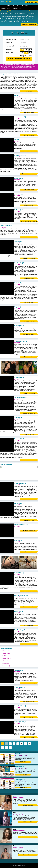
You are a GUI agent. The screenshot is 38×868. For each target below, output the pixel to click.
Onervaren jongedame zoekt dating (29, 221)
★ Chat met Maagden (6, 658)
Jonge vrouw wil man (29, 205)
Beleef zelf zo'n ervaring (29, 25)
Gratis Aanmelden (32, 2)
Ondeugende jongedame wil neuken (29, 174)
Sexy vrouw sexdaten (29, 135)
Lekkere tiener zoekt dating (29, 683)
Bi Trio (9, 6)
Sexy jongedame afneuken (29, 321)
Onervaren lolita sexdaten (29, 607)
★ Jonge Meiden (5, 663)
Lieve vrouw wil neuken (29, 520)
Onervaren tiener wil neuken (29, 151)
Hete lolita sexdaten (29, 460)
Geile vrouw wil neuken (29, 112)
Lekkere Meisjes (23, 787)
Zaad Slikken (26, 6)
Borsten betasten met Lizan (28, 837)
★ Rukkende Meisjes (6, 666)
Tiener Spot (23, 762)
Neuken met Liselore (28, 805)
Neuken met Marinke (28, 855)
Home (3, 6)
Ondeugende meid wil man (29, 702)
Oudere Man (16, 6)
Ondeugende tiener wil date (29, 531)
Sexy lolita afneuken (29, 625)
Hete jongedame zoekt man (29, 413)
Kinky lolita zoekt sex (29, 499)
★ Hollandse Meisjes (6, 651)
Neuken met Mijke (28, 822)
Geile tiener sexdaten (29, 303)
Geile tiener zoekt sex (29, 357)
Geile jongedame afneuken (29, 552)
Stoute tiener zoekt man (29, 717)
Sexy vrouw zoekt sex (29, 435)
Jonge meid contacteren (29, 278)
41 (2, 748)
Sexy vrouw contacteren (29, 334)
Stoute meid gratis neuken (29, 258)
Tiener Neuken (23, 775)
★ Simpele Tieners (5, 653)
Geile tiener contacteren (29, 591)
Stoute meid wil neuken (29, 190)
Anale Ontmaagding (18, 8)
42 (6, 748)
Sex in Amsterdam (29, 237)
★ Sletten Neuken (5, 661)
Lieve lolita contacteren (29, 737)
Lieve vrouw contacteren (29, 644)
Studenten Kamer (6, 8)
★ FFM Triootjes (4, 656)
